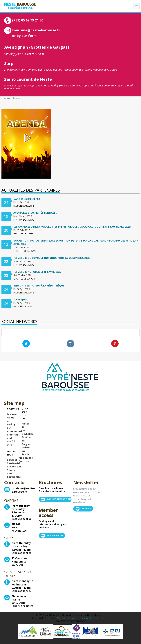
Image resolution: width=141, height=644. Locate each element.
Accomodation (16, 431)
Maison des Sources (26, 459)
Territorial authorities (14, 465)
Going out (11, 419)
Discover (12, 414)
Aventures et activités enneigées (35, 213)
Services (12, 460)
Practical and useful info (12, 440)
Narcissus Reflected (27, 199)
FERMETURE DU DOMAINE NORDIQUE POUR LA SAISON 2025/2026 (51, 258)
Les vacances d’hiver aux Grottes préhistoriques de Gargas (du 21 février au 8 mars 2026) (72, 227)
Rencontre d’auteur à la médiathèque (39, 286)
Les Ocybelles (27, 432)
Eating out (11, 426)
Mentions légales (67, 618)
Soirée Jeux (21, 300)
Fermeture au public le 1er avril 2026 (37, 272)
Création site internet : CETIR (94, 618)
